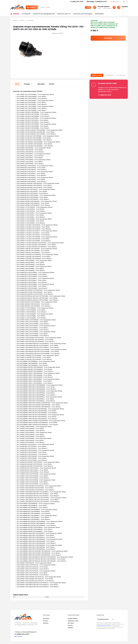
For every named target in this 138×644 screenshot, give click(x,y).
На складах (30, 20)
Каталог (31, 7)
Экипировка (99, 14)
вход (99, 8)
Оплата (52, 84)
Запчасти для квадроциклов (44, 14)
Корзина (46, 623)
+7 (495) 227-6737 (77, 2)
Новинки (16, 14)
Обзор (17, 84)
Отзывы (28, 84)
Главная (15, 20)
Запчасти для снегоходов (83, 14)
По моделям (26, 14)
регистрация (107, 8)
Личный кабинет (73, 619)
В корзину (108, 38)
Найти (88, 7)
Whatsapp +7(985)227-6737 (97, 2)
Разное (22, 20)
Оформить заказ (73, 621)
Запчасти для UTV (64, 14)
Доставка (41, 84)
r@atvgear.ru (116, 2)
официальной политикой (104, 626)
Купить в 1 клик (97, 75)
